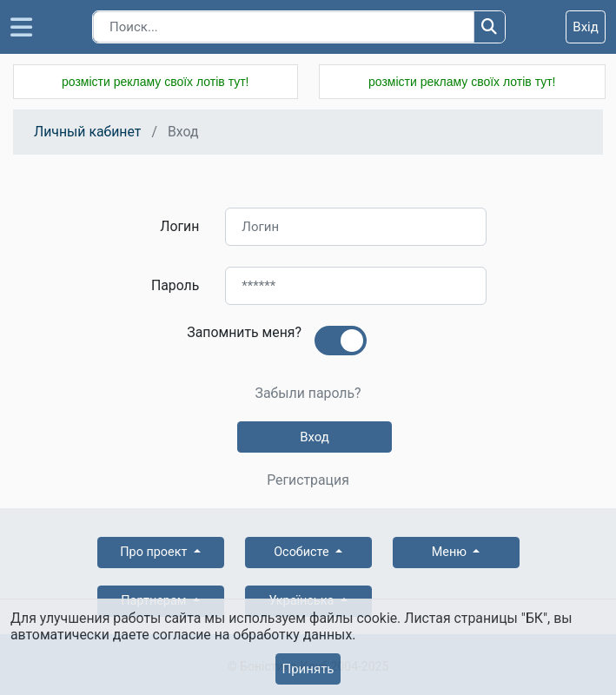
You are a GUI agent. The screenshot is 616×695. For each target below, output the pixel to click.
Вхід (586, 27)
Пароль (175, 285)
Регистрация (308, 480)
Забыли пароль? (308, 394)
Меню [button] (451, 552)
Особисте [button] (303, 552)
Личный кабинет (87, 132)
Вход (315, 437)
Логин (179, 226)
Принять (308, 669)
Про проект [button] (155, 552)
